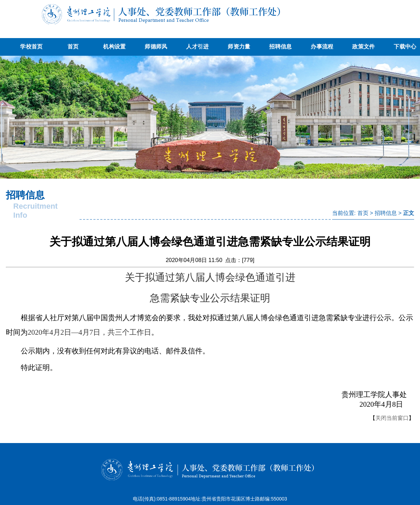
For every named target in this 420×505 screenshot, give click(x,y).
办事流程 (322, 47)
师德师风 (156, 47)
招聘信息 (280, 47)
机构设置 (114, 47)
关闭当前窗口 (392, 418)
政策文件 (363, 47)
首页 (73, 47)
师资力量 (239, 47)
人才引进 (197, 47)
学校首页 (31, 47)
